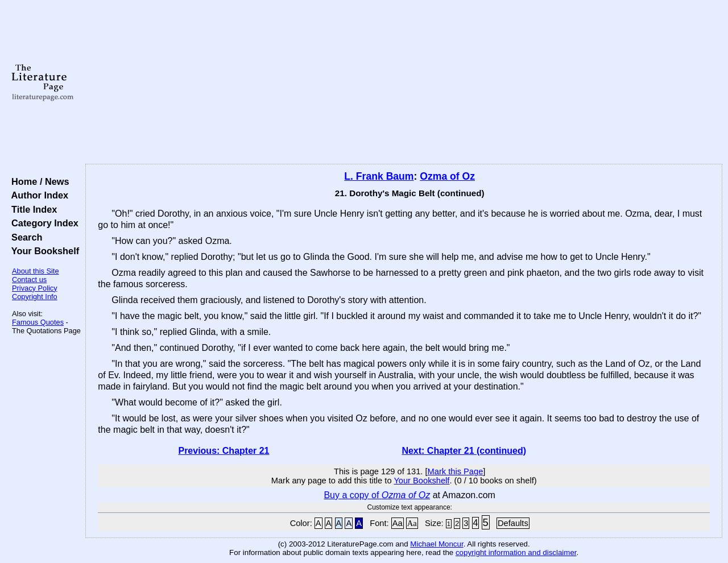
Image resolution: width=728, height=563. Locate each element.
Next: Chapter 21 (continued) (464, 451)
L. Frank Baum (379, 176)
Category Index (42, 223)
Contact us (29, 280)
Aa (398, 523)
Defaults (513, 523)
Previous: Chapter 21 (224, 451)
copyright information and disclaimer (516, 552)
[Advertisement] (404, 82)
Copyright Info (35, 297)
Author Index (37, 195)
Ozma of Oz (447, 176)
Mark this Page (456, 471)
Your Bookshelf (43, 251)
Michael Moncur (437, 544)
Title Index (32, 209)
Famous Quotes (38, 322)
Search (24, 237)
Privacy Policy (35, 288)
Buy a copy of (377, 495)
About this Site (36, 271)
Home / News (38, 181)
